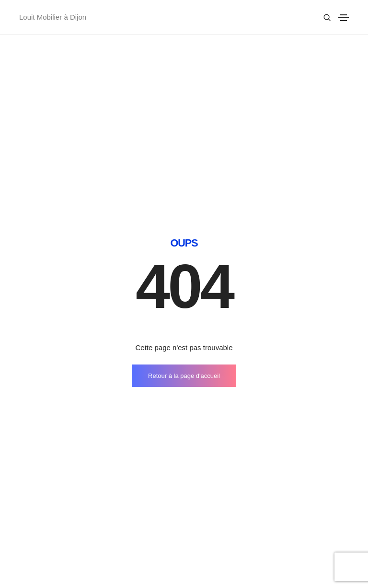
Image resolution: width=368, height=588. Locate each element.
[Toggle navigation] (344, 18)
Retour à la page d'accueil (184, 254)
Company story (215, 539)
